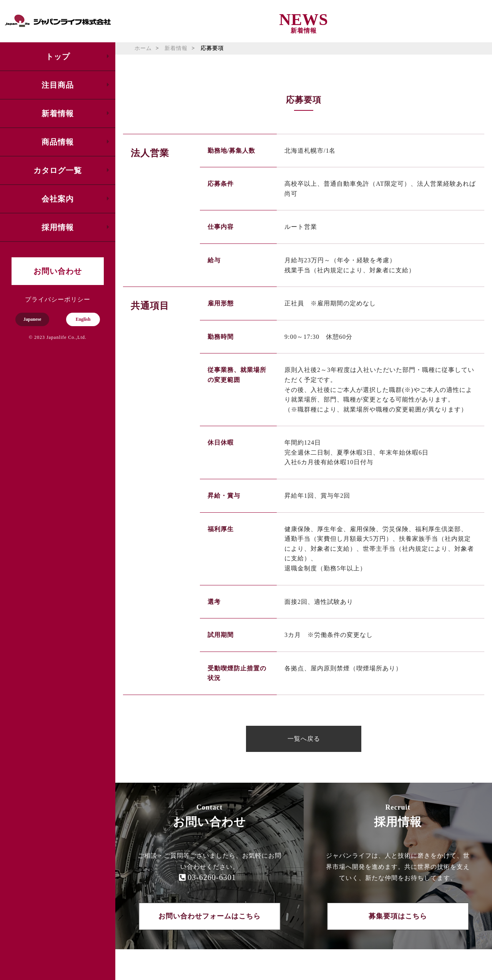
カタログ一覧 (58, 170)
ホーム (143, 48)
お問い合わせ (58, 271)
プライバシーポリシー (58, 299)
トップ (58, 57)
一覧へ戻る (304, 739)
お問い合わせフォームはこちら (209, 916)
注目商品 (58, 85)
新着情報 (58, 113)
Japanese (32, 319)
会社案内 (58, 199)
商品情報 (58, 142)
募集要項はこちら (398, 916)
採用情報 (58, 227)
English (83, 319)
